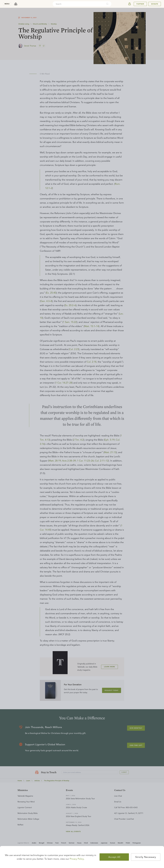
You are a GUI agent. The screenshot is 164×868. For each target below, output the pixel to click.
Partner (140, 4)
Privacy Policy (77, 859)
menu (7, 4)
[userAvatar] (130, 4)
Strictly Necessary (146, 857)
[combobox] (78, 4)
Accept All (114, 857)
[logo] (16, 4)
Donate (155, 4)
